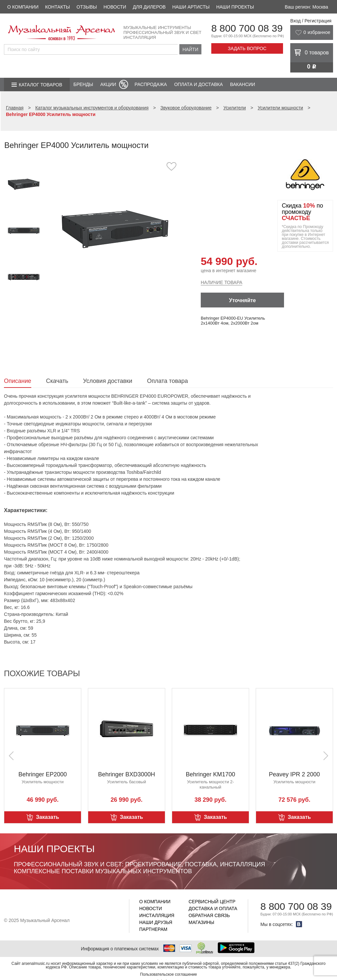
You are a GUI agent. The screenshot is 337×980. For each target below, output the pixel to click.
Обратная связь (209, 915)
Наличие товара (221, 282)
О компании (23, 7)
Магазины (201, 922)
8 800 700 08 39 (247, 28)
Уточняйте (243, 300)
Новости (115, 7)
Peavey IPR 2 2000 (294, 774)
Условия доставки (107, 381)
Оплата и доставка (198, 84)
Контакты (58, 7)
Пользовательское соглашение (169, 974)
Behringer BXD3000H (127, 774)
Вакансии (243, 84)
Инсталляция (157, 915)
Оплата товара (168, 381)
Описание (18, 381)
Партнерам (153, 929)
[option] (115, 229)
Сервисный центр (212, 902)
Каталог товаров (40, 85)
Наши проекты (235, 7)
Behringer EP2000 (43, 774)
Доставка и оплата (213, 908)
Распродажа (151, 84)
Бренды (83, 84)
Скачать (57, 381)
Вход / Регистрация (311, 21)
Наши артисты (191, 7)
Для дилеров (149, 7)
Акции (108, 84)
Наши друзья (156, 922)
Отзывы (87, 7)
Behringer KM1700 (210, 774)
